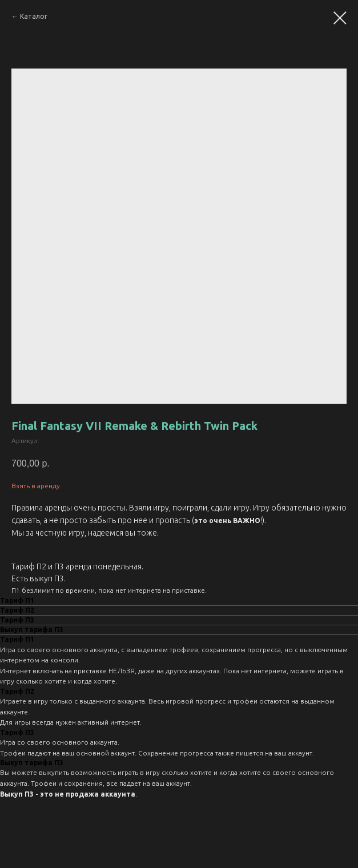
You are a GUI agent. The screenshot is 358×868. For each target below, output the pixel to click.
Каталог (34, 16)
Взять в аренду (36, 486)
